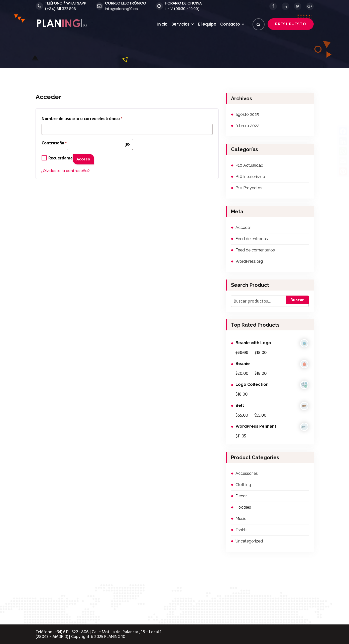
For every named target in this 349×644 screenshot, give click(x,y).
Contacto (230, 24)
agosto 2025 (247, 114)
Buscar (297, 300)
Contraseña (54, 144)
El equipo (207, 24)
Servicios (181, 24)
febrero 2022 (247, 126)
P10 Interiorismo (250, 177)
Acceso (83, 159)
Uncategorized (249, 541)
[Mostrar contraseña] (127, 144)
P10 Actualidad (249, 165)
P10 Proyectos (249, 188)
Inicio (162, 24)
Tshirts (242, 530)
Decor (241, 496)
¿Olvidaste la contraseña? (65, 171)
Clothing (243, 485)
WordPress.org (249, 261)
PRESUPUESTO (291, 24)
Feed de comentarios (255, 250)
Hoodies (243, 507)
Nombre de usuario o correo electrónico (82, 119)
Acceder (243, 227)
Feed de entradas (252, 239)
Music (241, 519)
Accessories (247, 473)
